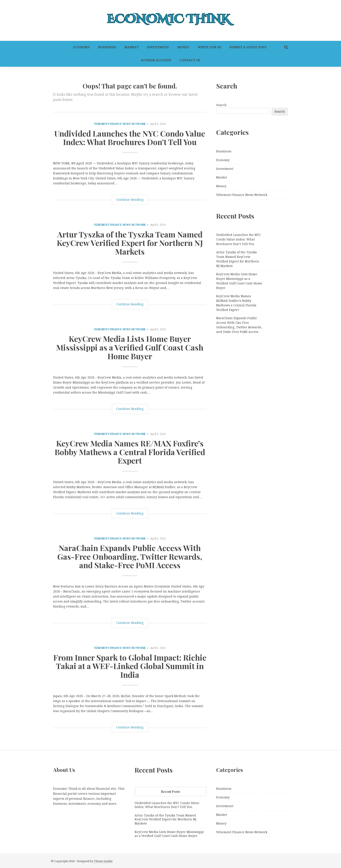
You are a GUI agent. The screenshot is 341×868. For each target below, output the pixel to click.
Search (221, 105)
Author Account (156, 60)
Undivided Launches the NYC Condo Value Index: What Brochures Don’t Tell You (130, 138)
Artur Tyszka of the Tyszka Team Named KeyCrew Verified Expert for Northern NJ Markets (130, 243)
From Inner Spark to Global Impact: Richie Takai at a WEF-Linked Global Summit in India (130, 666)
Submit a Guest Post (248, 47)
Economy (81, 47)
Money (183, 47)
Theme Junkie (103, 861)
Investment (158, 47)
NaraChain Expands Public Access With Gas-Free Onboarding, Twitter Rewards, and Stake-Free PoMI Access (130, 556)
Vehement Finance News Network (120, 124)
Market (132, 47)
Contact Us (190, 60)
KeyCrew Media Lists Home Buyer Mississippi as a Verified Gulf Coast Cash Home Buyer (130, 347)
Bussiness (107, 47)
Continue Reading (130, 200)
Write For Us (209, 47)
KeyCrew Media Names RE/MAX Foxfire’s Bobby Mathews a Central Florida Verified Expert (130, 452)
